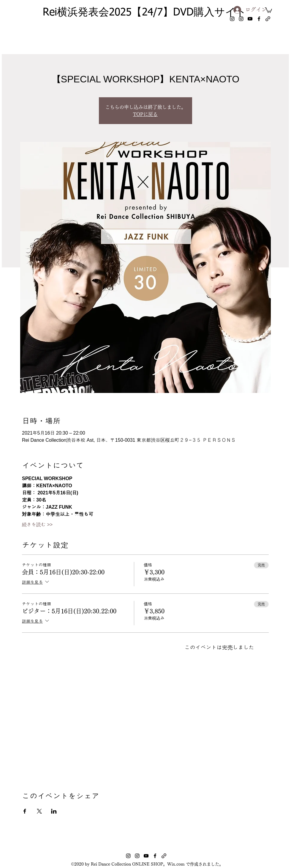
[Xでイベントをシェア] (39, 811)
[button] (268, 10)
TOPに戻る (145, 114)
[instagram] (232, 19)
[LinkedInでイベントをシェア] (54, 811)
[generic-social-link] (268, 19)
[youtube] (250, 19)
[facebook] (259, 19)
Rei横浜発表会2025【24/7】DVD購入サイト (145, 13)
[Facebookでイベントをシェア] (25, 811)
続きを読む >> (37, 525)
